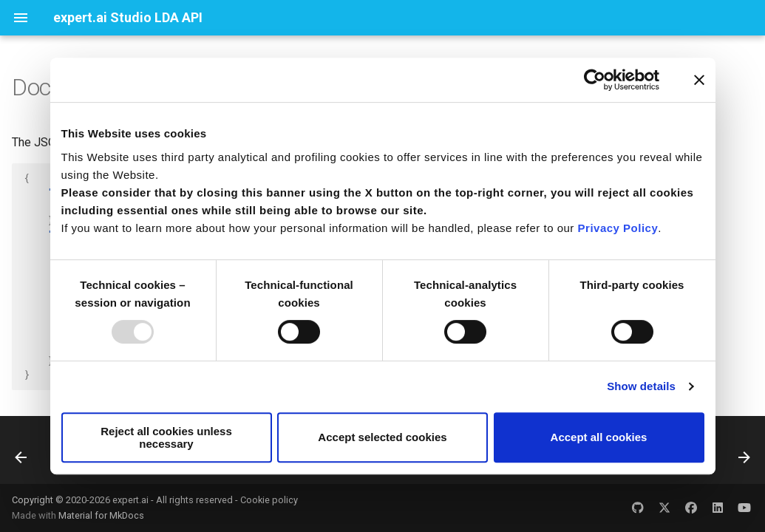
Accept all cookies (599, 437)
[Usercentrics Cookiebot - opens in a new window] (595, 80)
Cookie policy (269, 500)
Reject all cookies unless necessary (166, 437)
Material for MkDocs (101, 515)
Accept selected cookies (382, 437)
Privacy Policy (618, 228)
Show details (641, 386)
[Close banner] (699, 80)
